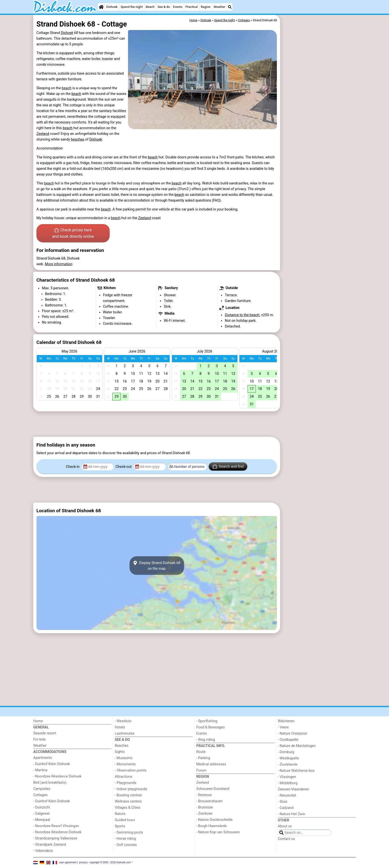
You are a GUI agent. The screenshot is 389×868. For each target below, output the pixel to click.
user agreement (68, 862)
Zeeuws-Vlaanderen (293, 789)
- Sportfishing (207, 721)
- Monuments (125, 764)
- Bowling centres (129, 795)
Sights (120, 752)
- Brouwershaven (209, 801)
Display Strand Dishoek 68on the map (157, 566)
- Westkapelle (288, 758)
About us (285, 826)
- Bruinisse (205, 807)
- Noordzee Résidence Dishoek (57, 776)
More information (59, 264)
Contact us (286, 839)
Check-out (124, 467)
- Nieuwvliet (287, 795)
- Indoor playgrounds (131, 789)
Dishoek (112, 7)
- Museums (124, 758)
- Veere (283, 727)
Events (178, 7)
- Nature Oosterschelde (214, 820)
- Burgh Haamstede (211, 826)
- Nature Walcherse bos (296, 771)
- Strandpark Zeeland (50, 845)
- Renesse (204, 795)
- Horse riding (126, 839)
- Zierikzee (204, 814)
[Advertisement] (319, 129)
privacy (83, 862)
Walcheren (286, 721)
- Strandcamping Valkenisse (55, 838)
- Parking (203, 758)
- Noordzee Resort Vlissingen (56, 826)
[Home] (101, 7)
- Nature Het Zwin (292, 814)
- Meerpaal (42, 820)
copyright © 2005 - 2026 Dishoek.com (110, 862)
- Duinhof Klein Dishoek (52, 764)
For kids (40, 739)
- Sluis (283, 802)
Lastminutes (125, 733)
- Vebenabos (43, 851)
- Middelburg (288, 783)
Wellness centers (128, 801)
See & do (164, 7)
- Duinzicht (42, 807)
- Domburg (286, 752)
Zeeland (43, 134)
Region (206, 7)
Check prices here (73, 234)
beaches (78, 139)
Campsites (42, 789)
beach (67, 88)
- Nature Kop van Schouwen (218, 832)
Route (201, 752)
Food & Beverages (211, 727)
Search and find (228, 467)
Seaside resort (45, 733)
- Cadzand (286, 808)
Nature (120, 814)
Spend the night (132, 7)
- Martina (40, 770)
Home (38, 721)
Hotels (120, 727)
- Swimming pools (129, 832)
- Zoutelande (288, 764)
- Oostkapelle (288, 740)
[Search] (230, 7)
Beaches (122, 746)
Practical (192, 7)
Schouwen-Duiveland (213, 789)
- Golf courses (126, 845)
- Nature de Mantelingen (297, 746)
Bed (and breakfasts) (50, 783)
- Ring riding (206, 740)
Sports (120, 826)
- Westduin (123, 721)
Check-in (73, 467)
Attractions (124, 777)
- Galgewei (41, 814)
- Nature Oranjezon (293, 733)
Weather (219, 7)
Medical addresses (211, 764)
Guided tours (125, 820)
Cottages (40, 795)
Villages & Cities (128, 808)
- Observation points (131, 770)
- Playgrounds (126, 783)
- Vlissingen (287, 777)
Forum (201, 770)
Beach (150, 7)
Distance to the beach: (242, 315)
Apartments (43, 758)
